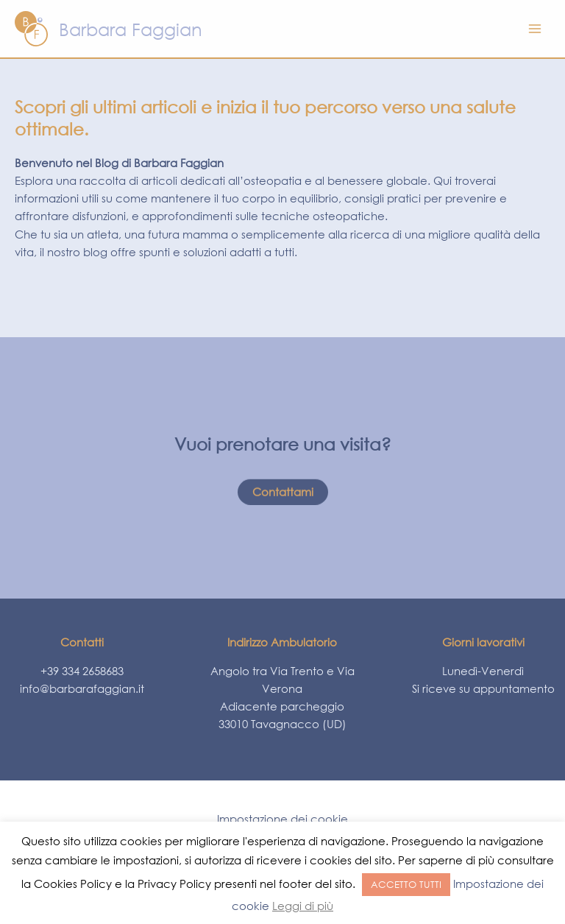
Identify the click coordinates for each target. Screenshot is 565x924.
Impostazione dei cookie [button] (282, 819)
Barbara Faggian (131, 29)
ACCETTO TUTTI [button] (406, 885)
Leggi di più (303, 906)
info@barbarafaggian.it (82, 688)
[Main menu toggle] (535, 29)
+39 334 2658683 (82, 671)
